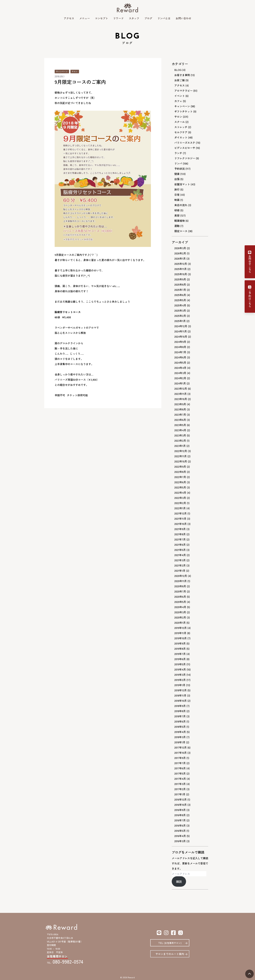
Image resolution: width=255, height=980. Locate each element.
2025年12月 (181, 264)
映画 (177, 200)
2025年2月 (180, 316)
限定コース (181, 231)
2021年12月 (181, 513)
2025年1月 (180, 321)
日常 (177, 195)
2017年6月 (180, 768)
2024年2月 (180, 378)
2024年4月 (180, 368)
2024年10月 (181, 336)
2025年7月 (180, 290)
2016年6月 (180, 825)
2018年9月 (180, 706)
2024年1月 (180, 383)
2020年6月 (180, 597)
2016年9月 (180, 810)
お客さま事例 (182, 75)
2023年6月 (180, 420)
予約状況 (180, 169)
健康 (177, 174)
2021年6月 (180, 545)
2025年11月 (181, 269)
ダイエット (181, 137)
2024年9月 (180, 342)
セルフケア (181, 132)
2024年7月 (180, 352)
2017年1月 (180, 794)
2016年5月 (180, 831)
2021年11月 (180, 519)
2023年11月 (181, 394)
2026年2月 (180, 253)
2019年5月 (180, 664)
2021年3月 (180, 560)
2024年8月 (180, 347)
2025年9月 (180, 279)
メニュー (85, 18)
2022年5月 (180, 487)
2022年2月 (180, 503)
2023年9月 (180, 404)
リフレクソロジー (185, 158)
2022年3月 (180, 498)
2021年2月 (180, 565)
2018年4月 (180, 732)
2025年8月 (180, 284)
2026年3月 (180, 248)
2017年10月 (181, 753)
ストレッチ (181, 127)
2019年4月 (180, 669)
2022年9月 (180, 467)
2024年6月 (180, 357)
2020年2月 (180, 617)
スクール (180, 122)
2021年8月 (180, 534)
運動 (177, 226)
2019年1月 (180, 685)
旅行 (177, 189)
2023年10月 (181, 399)
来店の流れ (181, 205)
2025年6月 (180, 295)
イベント (180, 96)
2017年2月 (180, 789)
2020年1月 (180, 623)
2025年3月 (180, 310)
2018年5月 (180, 727)
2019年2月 (180, 680)
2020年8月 (180, 586)
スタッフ (134, 18)
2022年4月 (180, 493)
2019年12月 (181, 628)
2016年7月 (180, 820)
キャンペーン (62, 71)
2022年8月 (180, 472)
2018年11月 (180, 695)
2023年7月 (180, 414)
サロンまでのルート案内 (170, 954)
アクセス (69, 18)
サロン (75, 71)
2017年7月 (180, 763)
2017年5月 (180, 773)
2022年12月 (181, 451)
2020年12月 (181, 576)
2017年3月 (180, 784)
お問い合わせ (183, 18)
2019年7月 (180, 654)
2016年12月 (181, 799)
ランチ (178, 153)
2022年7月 (180, 477)
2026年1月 (180, 258)
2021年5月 (180, 550)
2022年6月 (180, 482)
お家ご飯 (180, 80)
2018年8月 (180, 711)
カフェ (178, 101)
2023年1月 (180, 446)
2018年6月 (180, 721)
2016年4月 (180, 836)
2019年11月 (180, 633)
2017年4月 (180, 779)
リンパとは (164, 18)
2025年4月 (180, 305)
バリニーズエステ (185, 143)
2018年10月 (181, 701)
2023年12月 (181, 388)
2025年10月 (181, 274)
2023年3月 (180, 435)
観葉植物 (180, 221)
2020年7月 (180, 591)
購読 (179, 881)
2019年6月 (180, 659)
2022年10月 (181, 461)
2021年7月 (180, 539)
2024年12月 (181, 326)
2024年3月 (180, 373)
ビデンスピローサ (185, 148)
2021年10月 (181, 524)
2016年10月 (181, 805)
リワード (118, 18)
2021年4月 (180, 555)
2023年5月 (180, 425)
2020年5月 (180, 602)
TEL (170, 943)
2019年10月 (181, 638)
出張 (177, 179)
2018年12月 (181, 690)
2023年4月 (180, 430)
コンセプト (101, 18)
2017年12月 (181, 747)
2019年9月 (180, 643)
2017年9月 (180, 758)
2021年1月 (180, 571)
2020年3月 (180, 612)
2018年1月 (180, 742)
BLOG (178, 70)
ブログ (148, 18)
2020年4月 (180, 607)
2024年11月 (181, 331)
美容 (177, 215)
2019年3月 (180, 675)
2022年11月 (181, 456)
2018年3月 (180, 737)
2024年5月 (180, 362)
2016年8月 (180, 815)
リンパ (178, 163)
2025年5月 (180, 300)
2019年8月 (180, 649)
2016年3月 (180, 841)
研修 (177, 210)
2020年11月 (181, 581)
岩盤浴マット (182, 184)
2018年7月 (180, 716)
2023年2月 (180, 441)
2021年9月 (180, 529)
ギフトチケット (183, 111)
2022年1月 (180, 508)
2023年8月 (180, 409)
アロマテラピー (183, 91)
